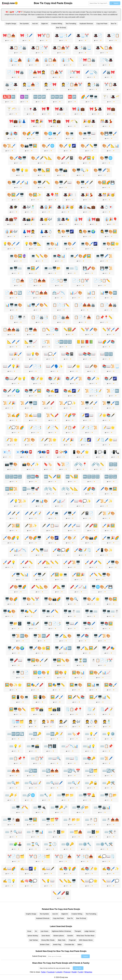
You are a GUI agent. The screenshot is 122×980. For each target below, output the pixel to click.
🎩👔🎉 (46, 207)
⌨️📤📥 (13, 771)
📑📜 (46, 342)
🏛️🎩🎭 (63, 219)
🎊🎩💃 (106, 121)
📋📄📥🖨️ (108, 305)
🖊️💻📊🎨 (40, 501)
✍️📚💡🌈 (68, 869)
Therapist (78, 931)
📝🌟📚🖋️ (106, 415)
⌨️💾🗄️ (50, 746)
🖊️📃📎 (91, 72)
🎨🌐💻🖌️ (52, 134)
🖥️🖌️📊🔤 (63, 648)
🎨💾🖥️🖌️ (109, 134)
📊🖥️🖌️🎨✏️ (37, 305)
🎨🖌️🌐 (48, 146)
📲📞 (115, 452)
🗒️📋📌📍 (74, 709)
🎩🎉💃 (87, 195)
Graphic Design (11, 24)
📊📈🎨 (76, 293)
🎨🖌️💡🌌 (68, 146)
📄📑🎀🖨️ (16, 72)
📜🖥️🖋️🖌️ (89, 403)
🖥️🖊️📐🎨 (63, 636)
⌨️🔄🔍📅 (72, 771)
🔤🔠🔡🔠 (91, 477)
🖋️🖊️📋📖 (50, 526)
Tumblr (80, 972)
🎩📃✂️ (83, 35)
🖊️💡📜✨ (18, 501)
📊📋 (91, 293)
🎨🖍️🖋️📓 (65, 158)
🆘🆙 (72, 97)
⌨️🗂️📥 (76, 832)
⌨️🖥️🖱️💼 (11, 820)
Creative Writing (57, 24)
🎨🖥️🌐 (106, 158)
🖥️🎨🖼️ (111, 599)
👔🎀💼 (94, 219)
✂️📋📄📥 (63, 856)
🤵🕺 (107, 722)
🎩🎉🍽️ (70, 195)
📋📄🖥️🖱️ (18, 317)
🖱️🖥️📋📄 (20, 673)
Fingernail (72, 940)
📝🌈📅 (70, 415)
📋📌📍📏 (104, 317)
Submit (85, 956)
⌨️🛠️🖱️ (111, 832)
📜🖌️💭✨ (68, 403)
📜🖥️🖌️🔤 (111, 403)
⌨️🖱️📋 (91, 820)
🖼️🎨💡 (61, 673)
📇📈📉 (59, 293)
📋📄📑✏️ (61, 305)
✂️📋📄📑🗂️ (40, 856)
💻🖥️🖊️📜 (104, 256)
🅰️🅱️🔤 (9, 97)
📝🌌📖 (87, 415)
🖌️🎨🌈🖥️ (33, 538)
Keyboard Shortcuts (86, 24)
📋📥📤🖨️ (11, 330)
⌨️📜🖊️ (106, 758)
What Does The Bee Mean (85, 936)
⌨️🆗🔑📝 (54, 734)
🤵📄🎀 (50, 85)
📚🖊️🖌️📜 (74, 379)
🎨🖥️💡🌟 (20, 170)
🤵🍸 (33, 722)
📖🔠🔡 (106, 354)
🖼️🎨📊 (78, 673)
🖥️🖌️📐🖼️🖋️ (87, 648)
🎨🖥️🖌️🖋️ (85, 183)
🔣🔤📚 (33, 477)
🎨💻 (70, 134)
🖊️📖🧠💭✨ (80, 501)
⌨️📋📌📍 (18, 758)
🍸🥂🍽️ (13, 109)
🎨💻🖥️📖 (87, 134)
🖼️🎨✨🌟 (13, 685)
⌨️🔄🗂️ (91, 771)
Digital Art (45, 24)
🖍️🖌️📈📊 (78, 587)
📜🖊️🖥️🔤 (29, 403)
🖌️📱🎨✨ (104, 550)
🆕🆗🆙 (40, 97)
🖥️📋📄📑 (52, 624)
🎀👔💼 (78, 109)
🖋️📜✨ (31, 526)
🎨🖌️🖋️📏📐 (42, 158)
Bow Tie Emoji (61, 28)
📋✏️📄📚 (50, 330)
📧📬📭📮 (24, 452)
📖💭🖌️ (50, 354)
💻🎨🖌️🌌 (89, 244)
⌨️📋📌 (106, 746)
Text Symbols (24, 24)
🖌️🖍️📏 (27, 562)
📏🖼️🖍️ (70, 330)
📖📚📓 (68, 354)
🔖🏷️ (48, 464)
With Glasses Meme (86, 940)
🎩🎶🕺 (29, 207)
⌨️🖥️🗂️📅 (50, 820)
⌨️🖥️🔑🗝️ (59, 807)
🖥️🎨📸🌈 (52, 599)
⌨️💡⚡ (16, 746)
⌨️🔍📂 (13, 783)
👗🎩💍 (46, 232)
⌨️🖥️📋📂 (109, 795)
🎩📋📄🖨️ (18, 48)
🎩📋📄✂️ (40, 48)
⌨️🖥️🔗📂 (80, 807)
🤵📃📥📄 (31, 85)
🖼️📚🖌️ (111, 685)
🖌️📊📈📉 (18, 550)
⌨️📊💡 (89, 746)
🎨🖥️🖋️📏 (42, 183)
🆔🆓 (24, 97)
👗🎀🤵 (29, 232)
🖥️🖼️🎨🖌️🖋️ (37, 660)
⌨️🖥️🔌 (40, 807)
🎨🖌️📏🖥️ (89, 146)
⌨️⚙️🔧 (85, 844)
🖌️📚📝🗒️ (83, 550)
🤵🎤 (63, 722)
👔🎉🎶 (11, 232)
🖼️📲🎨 (40, 697)
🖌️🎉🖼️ (109, 526)
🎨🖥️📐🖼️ (42, 170)
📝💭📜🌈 (16, 428)
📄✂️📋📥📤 (37, 293)
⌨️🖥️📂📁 (65, 795)
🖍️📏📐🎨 (40, 587)
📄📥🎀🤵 (37, 72)
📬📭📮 (44, 452)
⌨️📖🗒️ (72, 758)
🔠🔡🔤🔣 (13, 477)
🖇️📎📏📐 (70, 489)
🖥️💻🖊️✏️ (50, 611)
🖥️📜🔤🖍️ (42, 636)
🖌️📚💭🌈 (61, 550)
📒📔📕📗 (85, 342)
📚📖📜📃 (111, 366)
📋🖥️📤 (31, 330)
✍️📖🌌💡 (29, 869)
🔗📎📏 (98, 464)
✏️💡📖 (48, 881)
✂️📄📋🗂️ (16, 856)
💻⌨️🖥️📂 (52, 268)
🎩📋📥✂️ (61, 48)
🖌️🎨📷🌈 (89, 538)
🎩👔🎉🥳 (65, 207)
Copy (7, 41)
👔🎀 (78, 219)
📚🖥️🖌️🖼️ (33, 391)
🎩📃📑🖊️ (63, 35)
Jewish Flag (57, 945)
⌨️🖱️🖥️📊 (35, 832)
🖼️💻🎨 (76, 685)
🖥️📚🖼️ (106, 624)
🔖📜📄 (63, 464)
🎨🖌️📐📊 (111, 146)
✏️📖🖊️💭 (111, 881)
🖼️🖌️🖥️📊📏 (100, 697)
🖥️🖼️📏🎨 (61, 660)
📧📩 (7, 452)
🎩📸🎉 (28, 219)
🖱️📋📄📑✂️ (102, 660)
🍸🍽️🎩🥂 (111, 97)
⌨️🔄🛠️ (109, 771)
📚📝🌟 (37, 379)
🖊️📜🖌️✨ (104, 501)
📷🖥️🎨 (11, 464)
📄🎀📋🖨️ (87, 60)
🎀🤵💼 (54, 121)
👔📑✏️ (68, 60)
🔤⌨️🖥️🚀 (31, 489)
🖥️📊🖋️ (33, 624)
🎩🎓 (13, 207)
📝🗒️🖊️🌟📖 (106, 440)
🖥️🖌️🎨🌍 (16, 648)
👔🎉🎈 (111, 219)
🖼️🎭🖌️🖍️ (35, 685)
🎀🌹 (46, 109)
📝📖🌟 (109, 428)
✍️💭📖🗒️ (106, 856)
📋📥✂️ (57, 72)
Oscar (29, 931)
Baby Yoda (62, 940)
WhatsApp (88, 972)
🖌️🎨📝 (70, 538)
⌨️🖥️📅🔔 (87, 795)
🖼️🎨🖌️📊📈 (100, 673)
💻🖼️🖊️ (33, 268)
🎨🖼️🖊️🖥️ (16, 195)
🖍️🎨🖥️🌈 (18, 587)
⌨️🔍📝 (74, 783)
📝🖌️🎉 (68, 440)
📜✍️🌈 (13, 415)
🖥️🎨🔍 (72, 599)
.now (8, 3)
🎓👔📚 (11, 134)
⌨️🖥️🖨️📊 (102, 807)
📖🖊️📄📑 (33, 366)
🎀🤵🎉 (37, 121)
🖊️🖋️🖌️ (13, 513)
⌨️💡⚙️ (109, 734)
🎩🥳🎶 (46, 219)
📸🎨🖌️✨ (31, 464)
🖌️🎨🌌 (52, 538)
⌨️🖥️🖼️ (31, 820)
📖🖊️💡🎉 (11, 366)
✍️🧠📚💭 (29, 881)
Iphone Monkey (33, 936)
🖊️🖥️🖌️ (70, 513)
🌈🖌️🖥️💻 (89, 97)
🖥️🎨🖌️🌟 (91, 599)
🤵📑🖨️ (93, 85)
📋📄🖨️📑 (40, 317)
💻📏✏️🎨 (40, 256)
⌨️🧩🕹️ (16, 844)
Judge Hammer (90, 931)
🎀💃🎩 (96, 109)
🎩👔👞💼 (87, 207)
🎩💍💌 (106, 207)
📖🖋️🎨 (91, 366)
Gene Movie (46, 936)
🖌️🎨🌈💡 (11, 538)
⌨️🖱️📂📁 (72, 820)
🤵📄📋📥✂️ (72, 85)
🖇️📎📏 (50, 489)
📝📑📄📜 (89, 428)
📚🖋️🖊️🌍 (11, 391)
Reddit (74, 972)
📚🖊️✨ (93, 379)
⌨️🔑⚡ (11, 795)
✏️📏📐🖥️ (68, 881)
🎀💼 (111, 109)
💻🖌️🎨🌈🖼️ (80, 256)
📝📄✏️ (52, 428)
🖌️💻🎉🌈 (111, 538)
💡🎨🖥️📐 (33, 244)
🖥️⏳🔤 (80, 660)
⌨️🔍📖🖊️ (54, 783)
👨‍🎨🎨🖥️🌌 (65, 232)
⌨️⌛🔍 (33, 844)
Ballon (80, 945)
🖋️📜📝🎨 (106, 513)
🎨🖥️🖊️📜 (102, 170)
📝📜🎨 (29, 440)
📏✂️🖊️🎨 (89, 330)
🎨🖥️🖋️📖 (63, 183)
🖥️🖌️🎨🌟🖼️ (40, 648)
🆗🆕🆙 (57, 97)
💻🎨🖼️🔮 (18, 256)
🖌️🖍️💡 (9, 562)
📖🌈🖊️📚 (106, 342)
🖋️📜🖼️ (13, 526)
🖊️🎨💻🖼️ (109, 489)
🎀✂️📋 (44, 35)
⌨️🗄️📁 (93, 832)
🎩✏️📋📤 (104, 48)
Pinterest (67, 972)
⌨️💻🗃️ (33, 746)
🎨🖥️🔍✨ (80, 170)
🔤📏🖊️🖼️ (52, 477)
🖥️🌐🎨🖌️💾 (102, 587)
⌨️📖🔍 (54, 758)
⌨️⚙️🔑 (68, 844)
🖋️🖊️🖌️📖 (72, 526)
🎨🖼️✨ (35, 195)
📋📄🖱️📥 (83, 317)
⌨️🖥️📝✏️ (20, 807)
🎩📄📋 (113, 35)
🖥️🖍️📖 (16, 660)
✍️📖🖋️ (48, 869)
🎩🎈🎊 (52, 195)
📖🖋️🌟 (74, 366)
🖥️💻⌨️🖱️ (111, 611)
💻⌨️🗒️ (72, 268)
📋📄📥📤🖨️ (85, 305)
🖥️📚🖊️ (89, 624)
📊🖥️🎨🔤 (109, 293)
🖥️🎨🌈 (11, 599)
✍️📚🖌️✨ (111, 869)
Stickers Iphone (58, 936)
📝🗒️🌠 (85, 440)
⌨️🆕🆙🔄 (16, 734)
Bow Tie (114, 24)
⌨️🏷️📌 (74, 734)
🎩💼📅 (11, 219)
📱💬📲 (100, 452)
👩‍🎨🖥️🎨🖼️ (109, 232)
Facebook (51, 972)
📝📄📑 (35, 428)
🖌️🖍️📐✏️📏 (48, 562)
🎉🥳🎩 (89, 121)
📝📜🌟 (11, 440)
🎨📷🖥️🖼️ (29, 146)
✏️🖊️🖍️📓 (61, 893)
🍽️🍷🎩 (31, 109)
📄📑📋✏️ (102, 281)
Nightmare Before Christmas (61, 931)
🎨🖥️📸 (61, 170)
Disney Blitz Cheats (48, 940)
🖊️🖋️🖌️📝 (33, 513)
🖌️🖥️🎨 (113, 562)
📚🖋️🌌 (111, 379)
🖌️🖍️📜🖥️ (72, 562)
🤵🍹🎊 (48, 722)
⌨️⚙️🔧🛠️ (104, 844)
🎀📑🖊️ (26, 35)
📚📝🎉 (54, 379)
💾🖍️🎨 (89, 268)
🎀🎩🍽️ (61, 109)
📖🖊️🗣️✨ (54, 366)
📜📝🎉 (9, 403)
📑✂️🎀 (74, 72)
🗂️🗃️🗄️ (54, 709)
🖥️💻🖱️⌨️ (72, 611)
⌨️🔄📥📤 (50, 771)
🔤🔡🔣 (111, 477)
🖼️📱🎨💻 (20, 697)
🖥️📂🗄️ (16, 624)
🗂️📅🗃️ (37, 709)
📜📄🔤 (113, 391)
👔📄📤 (33, 60)
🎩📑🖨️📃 (83, 48)
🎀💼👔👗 (18, 121)
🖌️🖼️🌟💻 (59, 575)
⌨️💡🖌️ (91, 734)
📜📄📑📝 (93, 391)
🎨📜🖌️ (9, 146)
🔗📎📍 (80, 464)
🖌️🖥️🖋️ (40, 575)
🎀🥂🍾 (72, 121)
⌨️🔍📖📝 (33, 783)
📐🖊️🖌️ (13, 342)
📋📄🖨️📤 (61, 317)
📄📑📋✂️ (80, 281)
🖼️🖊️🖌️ (57, 697)
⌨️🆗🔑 (35, 734)
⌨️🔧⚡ (46, 795)
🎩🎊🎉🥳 (106, 195)
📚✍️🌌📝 (72, 391)
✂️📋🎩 (111, 85)
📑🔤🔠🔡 (63, 342)
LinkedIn (59, 972)
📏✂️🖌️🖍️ (111, 330)
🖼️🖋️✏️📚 (76, 697)
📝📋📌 (70, 428)
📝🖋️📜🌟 (48, 440)
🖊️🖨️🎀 (109, 72)
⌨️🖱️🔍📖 (13, 832)
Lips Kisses (45, 931)
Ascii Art (35, 24)
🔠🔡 (113, 464)
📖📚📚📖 (87, 354)
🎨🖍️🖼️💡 (87, 158)
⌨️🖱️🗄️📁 (57, 832)
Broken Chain (45, 945)
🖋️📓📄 (87, 513)
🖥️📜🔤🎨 (20, 636)
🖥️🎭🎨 (9, 611)
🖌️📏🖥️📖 (40, 550)
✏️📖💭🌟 (89, 881)
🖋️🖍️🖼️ (91, 526)
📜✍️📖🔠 (33, 415)
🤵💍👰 (92, 722)
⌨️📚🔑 (89, 758)
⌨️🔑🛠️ (109, 783)
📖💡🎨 (33, 354)
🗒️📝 (91, 709)
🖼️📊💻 (93, 685)
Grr (36, 931)
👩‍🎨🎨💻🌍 (87, 232)
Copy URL (78, 968)
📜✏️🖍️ (52, 415)
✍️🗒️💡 (9, 881)
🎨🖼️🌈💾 (106, 183)
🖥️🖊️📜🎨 (102, 636)
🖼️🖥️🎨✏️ (18, 709)
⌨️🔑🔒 (91, 783)
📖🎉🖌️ (16, 354)
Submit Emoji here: (39, 956)
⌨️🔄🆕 (31, 771)
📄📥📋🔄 (13, 293)
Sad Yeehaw (34, 940)
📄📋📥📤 (37, 281)
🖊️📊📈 (59, 501)
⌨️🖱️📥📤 (111, 820)
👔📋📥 (50, 60)
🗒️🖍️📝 (106, 709)
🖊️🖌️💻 (52, 513)
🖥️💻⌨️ (91, 611)
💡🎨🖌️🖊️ (11, 244)
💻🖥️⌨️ (16, 268)
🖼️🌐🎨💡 (42, 673)
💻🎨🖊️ (70, 244)
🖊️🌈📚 (89, 489)
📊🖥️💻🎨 (14, 305)
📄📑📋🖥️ (59, 281)
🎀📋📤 (9, 35)
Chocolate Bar (69, 945)
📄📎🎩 (106, 60)
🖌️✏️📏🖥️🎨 (100, 575)
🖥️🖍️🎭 (108, 648)
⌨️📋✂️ (37, 758)
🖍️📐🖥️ (59, 587)
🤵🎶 (76, 722)
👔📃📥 (16, 60)
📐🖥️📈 (31, 342)
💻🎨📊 (52, 244)
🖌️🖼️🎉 (78, 575)
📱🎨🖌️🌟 (80, 452)
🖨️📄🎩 (11, 85)
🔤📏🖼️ (72, 477)
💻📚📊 (59, 256)
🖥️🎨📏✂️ (31, 599)
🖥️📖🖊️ (72, 624)
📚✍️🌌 (52, 391)
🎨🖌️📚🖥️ (18, 158)
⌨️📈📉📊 (70, 746)
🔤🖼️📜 (11, 489)
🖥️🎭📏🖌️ (29, 611)
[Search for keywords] (98, 3)
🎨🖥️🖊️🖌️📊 (18, 183)
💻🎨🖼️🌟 (111, 244)
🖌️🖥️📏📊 (20, 575)
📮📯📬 (61, 452)
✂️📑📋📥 (85, 856)
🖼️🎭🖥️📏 (57, 685)
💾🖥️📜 (106, 268)
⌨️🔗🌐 (29, 795)
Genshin (70, 936)
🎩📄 (98, 35)
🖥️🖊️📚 (83, 636)
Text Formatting (71, 24)
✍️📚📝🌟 (89, 869)
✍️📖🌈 (9, 869)
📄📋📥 (18, 281)
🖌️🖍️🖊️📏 (93, 562)
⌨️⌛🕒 (50, 844)
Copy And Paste (102, 24)
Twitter (43, 972)
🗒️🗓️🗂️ (17, 722)
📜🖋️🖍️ (48, 403)
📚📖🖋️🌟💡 (16, 379)
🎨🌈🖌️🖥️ (31, 134)
